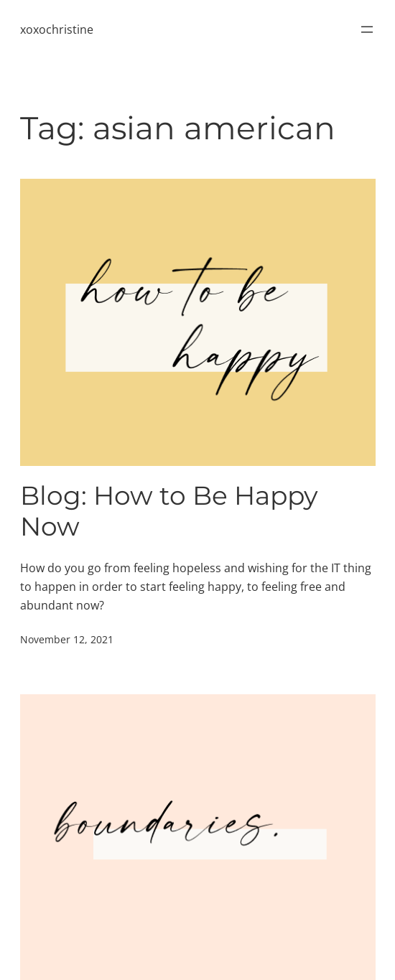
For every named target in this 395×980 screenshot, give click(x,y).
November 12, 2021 (67, 639)
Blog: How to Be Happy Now (169, 511)
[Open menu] (367, 29)
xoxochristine (57, 29)
